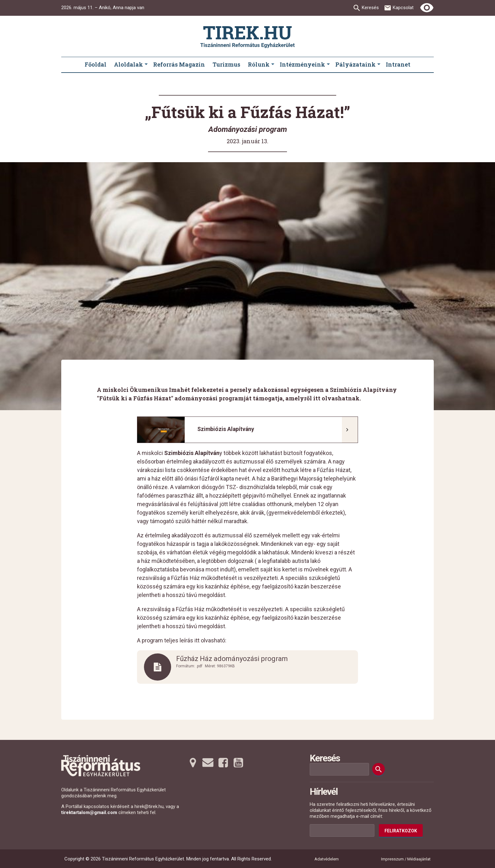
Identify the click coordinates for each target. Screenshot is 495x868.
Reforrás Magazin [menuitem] (179, 64)
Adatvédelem (327, 859)
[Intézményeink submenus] (328, 65)
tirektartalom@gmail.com (89, 812)
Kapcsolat (403, 8)
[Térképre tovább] (193, 763)
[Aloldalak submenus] (146, 65)
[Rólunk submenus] (273, 65)
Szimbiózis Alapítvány (226, 429)
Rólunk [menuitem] (259, 64)
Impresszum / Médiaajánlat (406, 859)
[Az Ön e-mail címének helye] (342, 830)
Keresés (370, 8)
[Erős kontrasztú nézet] (427, 8)
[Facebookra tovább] (223, 763)
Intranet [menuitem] (398, 64)
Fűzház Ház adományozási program (232, 659)
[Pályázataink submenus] (379, 65)
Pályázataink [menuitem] (355, 64)
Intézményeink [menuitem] (302, 64)
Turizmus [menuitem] (226, 64)
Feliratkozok (401, 831)
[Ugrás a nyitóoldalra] (247, 37)
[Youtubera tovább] (238, 763)
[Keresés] (379, 769)
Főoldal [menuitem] (95, 64)
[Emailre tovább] (208, 763)
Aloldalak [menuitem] (128, 64)
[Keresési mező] (339, 769)
